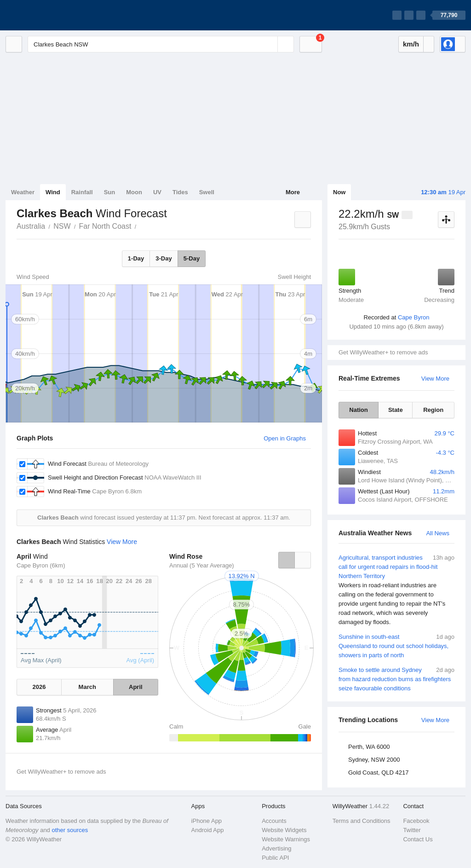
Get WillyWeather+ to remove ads (383, 352)
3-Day (164, 258)
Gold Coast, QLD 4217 (379, 773)
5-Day (192, 258)
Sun (110, 192)
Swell (207, 192)
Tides (180, 192)
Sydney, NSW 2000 (374, 760)
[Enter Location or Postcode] (161, 44)
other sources (70, 830)
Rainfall (82, 192)
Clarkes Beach (141, 226)
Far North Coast (105, 226)
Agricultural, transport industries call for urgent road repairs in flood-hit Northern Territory (396, 590)
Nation (358, 410)
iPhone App (207, 821)
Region (433, 410)
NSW (62, 226)
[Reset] (270, 44)
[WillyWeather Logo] (49, 15)
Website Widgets (284, 830)
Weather (23, 192)
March (87, 687)
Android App (208, 830)
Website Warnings (286, 839)
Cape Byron (414, 317)
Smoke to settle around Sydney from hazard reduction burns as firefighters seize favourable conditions (396, 679)
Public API (275, 858)
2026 (39, 687)
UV (157, 192)
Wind (53, 192)
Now (339, 192)
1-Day (136, 258)
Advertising (276, 848)
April (136, 687)
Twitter (412, 830)
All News (438, 533)
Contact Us (418, 839)
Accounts (274, 821)
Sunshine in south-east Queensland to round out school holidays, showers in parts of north (396, 645)
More (293, 192)
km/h (411, 44)
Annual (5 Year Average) (202, 565)
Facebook (416, 821)
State (396, 410)
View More (435, 379)
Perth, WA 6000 (369, 747)
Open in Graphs (285, 438)
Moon (134, 192)
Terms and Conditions (362, 821)
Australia (31, 226)
